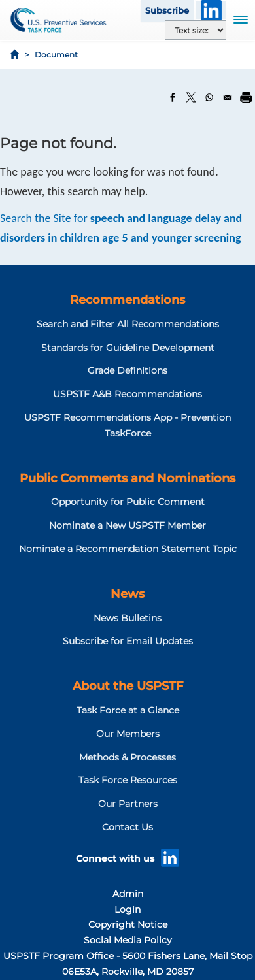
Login (127, 909)
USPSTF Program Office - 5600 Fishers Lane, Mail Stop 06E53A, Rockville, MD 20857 (128, 964)
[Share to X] (191, 97)
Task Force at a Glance (128, 710)
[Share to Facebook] (173, 97)
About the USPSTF (128, 686)
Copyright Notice (128, 924)
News (127, 594)
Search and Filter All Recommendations (128, 324)
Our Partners (128, 804)
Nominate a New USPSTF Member (127, 525)
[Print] (246, 97)
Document (56, 55)
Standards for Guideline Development (128, 348)
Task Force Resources (128, 780)
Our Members (128, 734)
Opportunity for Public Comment (128, 502)
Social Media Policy (128, 940)
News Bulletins (127, 618)
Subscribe (167, 10)
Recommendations (127, 300)
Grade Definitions (127, 370)
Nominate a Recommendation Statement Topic (128, 549)
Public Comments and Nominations (127, 478)
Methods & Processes (127, 757)
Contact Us (127, 827)
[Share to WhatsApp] (209, 97)
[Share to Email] (228, 97)
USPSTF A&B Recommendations (127, 394)
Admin (128, 894)
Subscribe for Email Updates (128, 641)
